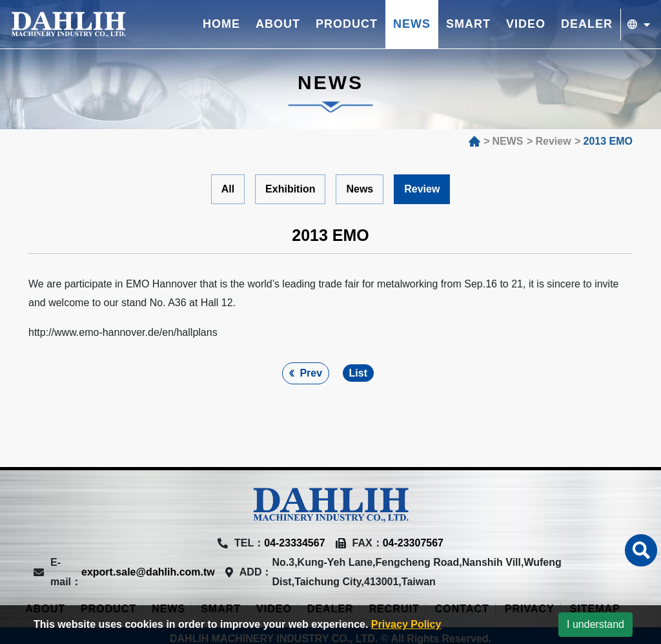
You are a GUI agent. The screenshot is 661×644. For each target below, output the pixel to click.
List (358, 373)
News (360, 189)
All (228, 189)
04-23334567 (294, 543)
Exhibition (290, 189)
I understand (595, 624)
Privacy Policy (406, 624)
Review (422, 189)
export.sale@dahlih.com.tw (148, 572)
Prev (311, 373)
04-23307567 (413, 543)
